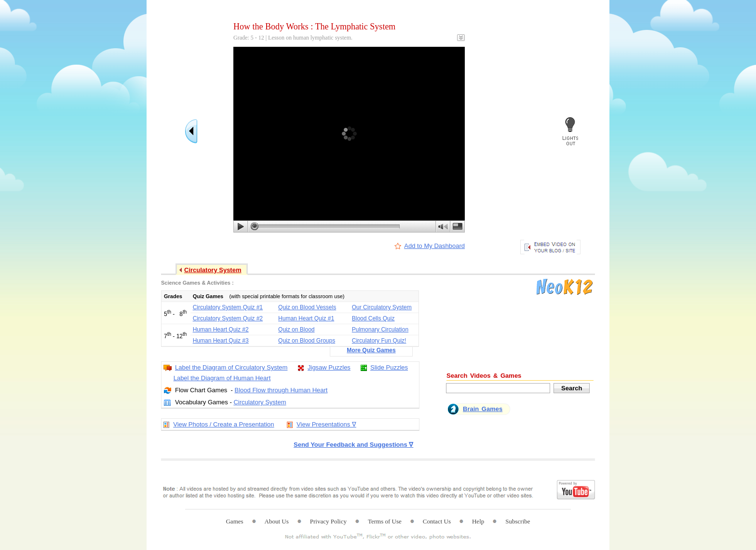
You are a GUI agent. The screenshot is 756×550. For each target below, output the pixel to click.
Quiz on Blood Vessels (307, 307)
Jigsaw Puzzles (329, 367)
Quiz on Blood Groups (307, 341)
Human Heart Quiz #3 (221, 341)
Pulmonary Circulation (380, 330)
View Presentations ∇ (326, 424)
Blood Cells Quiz (373, 318)
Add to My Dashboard (434, 246)
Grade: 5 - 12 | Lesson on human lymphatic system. (293, 38)
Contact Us (437, 521)
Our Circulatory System (382, 307)
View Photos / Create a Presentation (223, 424)
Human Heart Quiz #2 (221, 330)
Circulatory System (260, 402)
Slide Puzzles (389, 367)
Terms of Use (385, 521)
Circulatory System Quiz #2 (228, 318)
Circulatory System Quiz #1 (228, 307)
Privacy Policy (328, 521)
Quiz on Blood (296, 330)
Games (234, 521)
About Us (277, 521)
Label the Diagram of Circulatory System (231, 367)
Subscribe (518, 521)
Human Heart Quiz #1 (306, 318)
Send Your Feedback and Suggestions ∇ (353, 445)
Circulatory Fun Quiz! (379, 341)
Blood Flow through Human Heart (281, 390)
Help (478, 521)
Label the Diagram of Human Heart (222, 378)
